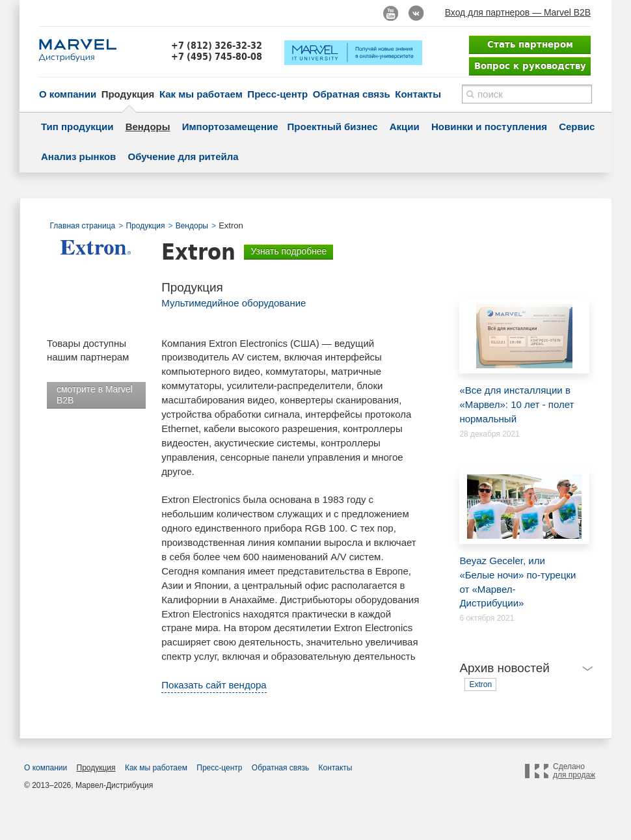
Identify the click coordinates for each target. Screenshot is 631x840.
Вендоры (148, 127)
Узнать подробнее (289, 251)
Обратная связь (352, 94)
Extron (480, 684)
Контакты (418, 94)
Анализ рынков (78, 156)
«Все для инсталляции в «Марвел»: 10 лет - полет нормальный (518, 361)
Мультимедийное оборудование (234, 303)
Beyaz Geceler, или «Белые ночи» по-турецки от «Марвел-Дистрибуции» (518, 539)
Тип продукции (77, 127)
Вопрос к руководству (530, 66)
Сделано (574, 771)
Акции (405, 127)
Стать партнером (530, 44)
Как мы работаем (201, 94)
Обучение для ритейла (183, 156)
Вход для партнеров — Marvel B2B (518, 12)
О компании (68, 94)
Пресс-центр (277, 94)
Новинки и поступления (489, 127)
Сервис (577, 127)
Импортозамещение (230, 127)
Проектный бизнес (333, 127)
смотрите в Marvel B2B (95, 395)
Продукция (128, 94)
